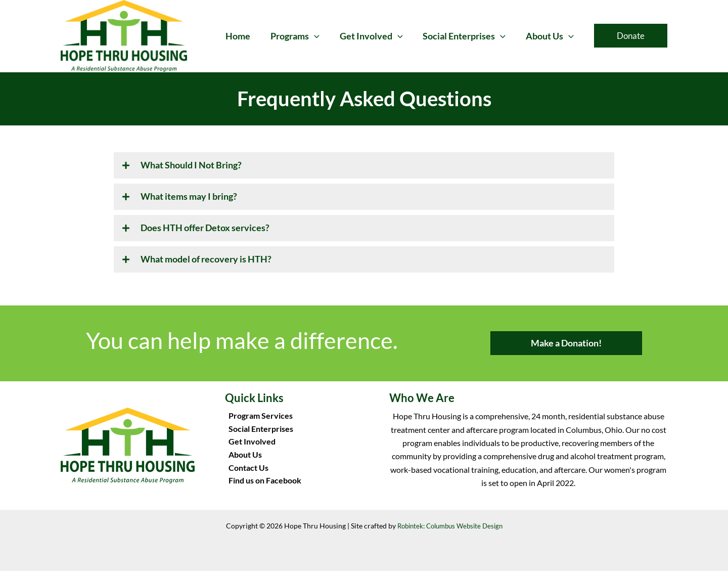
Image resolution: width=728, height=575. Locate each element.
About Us (242, 460)
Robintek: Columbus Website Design (450, 530)
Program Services (257, 421)
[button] (321, 36)
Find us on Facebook (261, 487)
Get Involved (248, 447)
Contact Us (245, 474)
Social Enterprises (257, 434)
